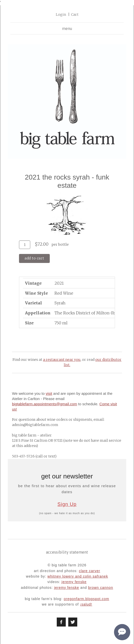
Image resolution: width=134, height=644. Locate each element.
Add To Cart (34, 258)
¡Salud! (86, 604)
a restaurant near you (62, 360)
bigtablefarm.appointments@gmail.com (44, 404)
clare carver (89, 571)
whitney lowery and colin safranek (78, 576)
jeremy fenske (74, 582)
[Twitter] (73, 622)
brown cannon (100, 588)
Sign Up (67, 504)
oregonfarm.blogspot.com (86, 599)
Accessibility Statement (67, 552)
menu (67, 28)
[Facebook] (61, 622)
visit (49, 393)
